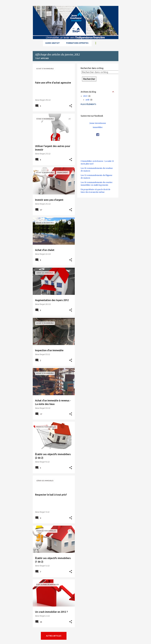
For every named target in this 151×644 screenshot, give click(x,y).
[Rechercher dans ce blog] (100, 72)
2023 (87, 96)
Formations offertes (77, 43)
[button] (71, 106)
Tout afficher (42, 58)
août (89, 100)
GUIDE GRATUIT (52, 43)
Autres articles (54, 636)
